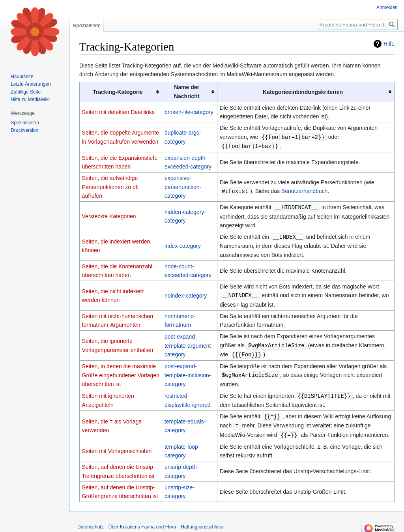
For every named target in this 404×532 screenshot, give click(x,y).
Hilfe (389, 44)
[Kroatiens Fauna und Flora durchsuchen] (357, 24)
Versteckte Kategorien (109, 215)
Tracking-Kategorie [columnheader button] (118, 92)
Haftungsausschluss (202, 522)
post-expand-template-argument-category (189, 343)
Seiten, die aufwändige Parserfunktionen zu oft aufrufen (110, 186)
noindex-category (186, 294)
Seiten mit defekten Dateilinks (118, 112)
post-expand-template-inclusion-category (188, 372)
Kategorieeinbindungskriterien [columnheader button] (303, 92)
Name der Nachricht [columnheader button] (187, 92)
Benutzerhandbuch (305, 191)
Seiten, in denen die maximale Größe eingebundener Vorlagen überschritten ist (121, 372)
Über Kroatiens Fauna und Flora (142, 522)
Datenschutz (91, 522)
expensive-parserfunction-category (183, 186)
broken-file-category (189, 112)
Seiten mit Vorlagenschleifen (117, 446)
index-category (183, 244)
